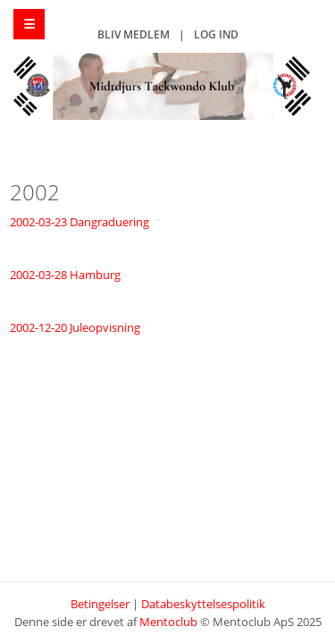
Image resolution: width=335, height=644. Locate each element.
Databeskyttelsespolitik (203, 604)
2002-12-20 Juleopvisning (75, 327)
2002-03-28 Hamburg (65, 275)
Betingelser (100, 604)
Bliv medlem (134, 34)
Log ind (216, 34)
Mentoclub (168, 622)
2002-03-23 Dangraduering (80, 222)
